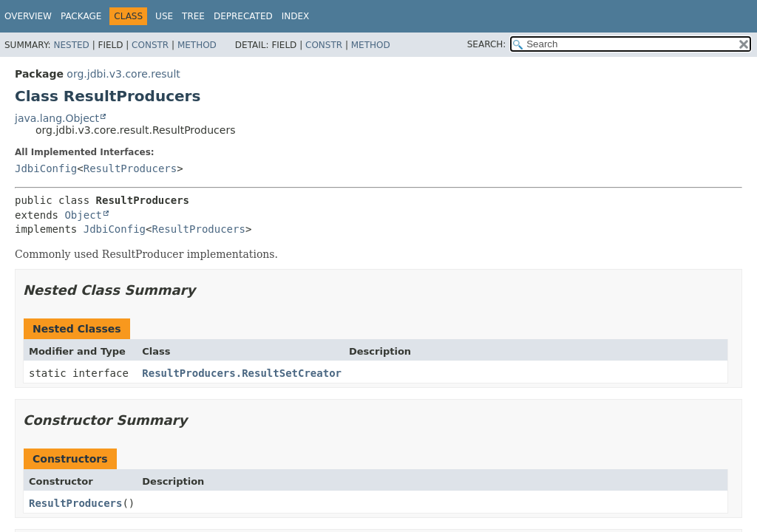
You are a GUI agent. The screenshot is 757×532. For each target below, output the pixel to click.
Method (197, 45)
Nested (71, 45)
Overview (28, 16)
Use (164, 16)
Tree (193, 16)
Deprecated (243, 16)
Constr (150, 45)
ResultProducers (130, 168)
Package (81, 16)
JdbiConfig (46, 168)
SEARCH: (487, 44)
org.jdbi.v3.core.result (123, 74)
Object (83, 215)
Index (296, 16)
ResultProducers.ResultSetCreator (242, 373)
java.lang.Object (57, 118)
